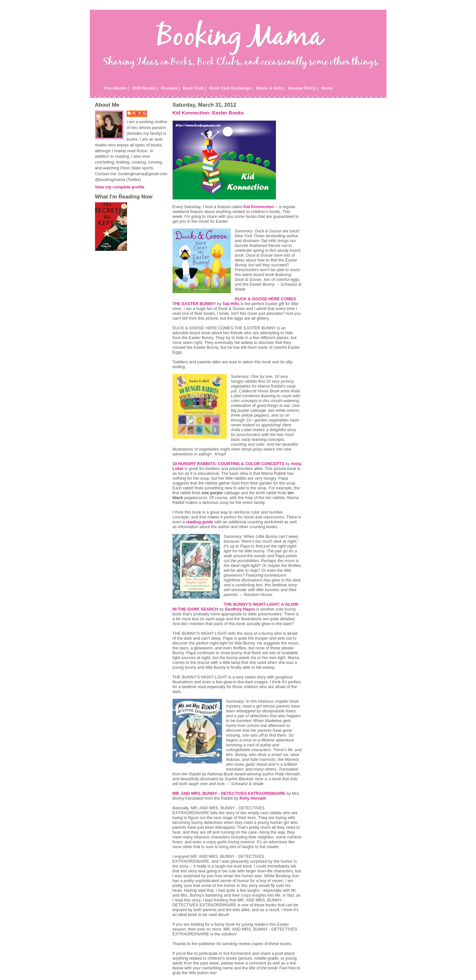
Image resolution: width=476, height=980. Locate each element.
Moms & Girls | (270, 88)
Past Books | (117, 88)
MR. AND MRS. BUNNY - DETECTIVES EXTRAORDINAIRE (229, 793)
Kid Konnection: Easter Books (208, 113)
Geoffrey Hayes (240, 609)
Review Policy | (303, 88)
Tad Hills (231, 304)
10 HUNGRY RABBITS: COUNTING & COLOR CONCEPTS (228, 464)
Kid (259, 207)
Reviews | (170, 88)
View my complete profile (120, 187)
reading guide (199, 522)
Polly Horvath (253, 798)
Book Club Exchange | (231, 88)
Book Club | (194, 88)
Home (327, 88)
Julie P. (140, 113)
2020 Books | (145, 88)
